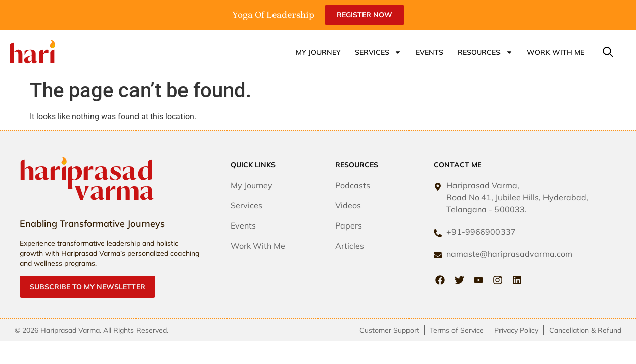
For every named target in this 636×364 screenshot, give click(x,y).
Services (378, 52)
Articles (350, 246)
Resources (485, 52)
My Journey (318, 52)
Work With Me (556, 52)
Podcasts (353, 185)
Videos (348, 205)
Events (429, 52)
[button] (608, 52)
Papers (349, 225)
